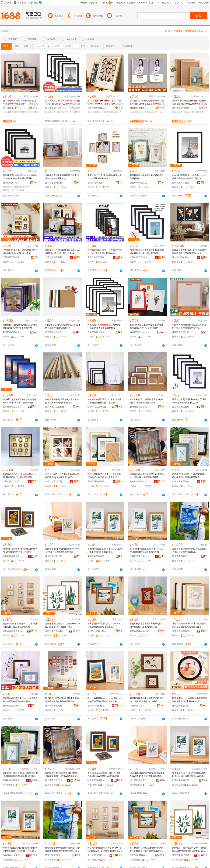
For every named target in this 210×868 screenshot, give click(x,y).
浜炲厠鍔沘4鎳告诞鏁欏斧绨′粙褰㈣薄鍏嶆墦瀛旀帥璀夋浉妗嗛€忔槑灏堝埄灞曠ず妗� (147, 102)
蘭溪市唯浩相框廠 (11, 332)
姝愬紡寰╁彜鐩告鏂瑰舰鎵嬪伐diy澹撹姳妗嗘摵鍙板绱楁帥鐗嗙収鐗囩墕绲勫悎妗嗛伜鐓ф (20, 775)
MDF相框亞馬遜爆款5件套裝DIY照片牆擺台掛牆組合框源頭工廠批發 (189, 177)
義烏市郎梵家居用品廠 (12, 706)
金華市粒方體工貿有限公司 (55, 482)
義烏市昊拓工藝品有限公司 (139, 332)
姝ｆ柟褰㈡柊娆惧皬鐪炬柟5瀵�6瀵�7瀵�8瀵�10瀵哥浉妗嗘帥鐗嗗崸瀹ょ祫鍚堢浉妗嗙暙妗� (147, 849)
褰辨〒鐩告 (20, 112)
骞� (35, 108)
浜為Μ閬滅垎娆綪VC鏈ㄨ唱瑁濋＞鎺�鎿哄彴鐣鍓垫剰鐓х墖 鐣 (63, 102)
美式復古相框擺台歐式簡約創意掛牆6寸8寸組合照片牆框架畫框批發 (147, 476)
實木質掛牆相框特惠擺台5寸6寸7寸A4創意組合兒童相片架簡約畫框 (62, 550)
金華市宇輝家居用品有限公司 (182, 631)
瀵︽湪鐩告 (8, 112)
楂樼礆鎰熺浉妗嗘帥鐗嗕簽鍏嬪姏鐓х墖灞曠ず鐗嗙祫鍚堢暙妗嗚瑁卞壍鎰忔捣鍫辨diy (62, 849)
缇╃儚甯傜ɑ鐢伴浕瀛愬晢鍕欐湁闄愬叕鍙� (12, 108)
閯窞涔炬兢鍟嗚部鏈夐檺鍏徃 (139, 855)
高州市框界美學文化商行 (182, 556)
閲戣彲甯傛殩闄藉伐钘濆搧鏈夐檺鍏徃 (182, 108)
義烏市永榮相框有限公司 (97, 706)
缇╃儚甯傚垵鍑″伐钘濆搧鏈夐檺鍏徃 (55, 108)
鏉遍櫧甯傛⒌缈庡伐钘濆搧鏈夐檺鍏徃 (12, 855)
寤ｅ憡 (35, 104)
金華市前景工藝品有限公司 (182, 407)
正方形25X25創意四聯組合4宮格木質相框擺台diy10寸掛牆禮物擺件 (62, 476)
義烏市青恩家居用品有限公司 (12, 631)
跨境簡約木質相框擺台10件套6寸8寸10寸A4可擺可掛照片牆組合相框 (105, 252)
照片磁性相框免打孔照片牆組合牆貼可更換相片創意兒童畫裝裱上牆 (62, 700)
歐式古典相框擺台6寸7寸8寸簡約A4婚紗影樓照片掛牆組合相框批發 (104, 700)
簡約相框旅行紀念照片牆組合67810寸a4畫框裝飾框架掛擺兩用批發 (105, 550)
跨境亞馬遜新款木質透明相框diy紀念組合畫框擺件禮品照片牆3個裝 (147, 252)
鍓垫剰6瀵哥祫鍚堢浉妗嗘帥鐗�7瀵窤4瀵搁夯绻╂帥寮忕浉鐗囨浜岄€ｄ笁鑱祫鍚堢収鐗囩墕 (105, 849)
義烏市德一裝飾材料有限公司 (97, 183)
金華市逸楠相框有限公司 (55, 183)
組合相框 (18, 187)
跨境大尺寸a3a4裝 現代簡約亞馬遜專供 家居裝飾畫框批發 (104, 326)
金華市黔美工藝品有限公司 (182, 183)
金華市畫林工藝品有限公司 (139, 407)
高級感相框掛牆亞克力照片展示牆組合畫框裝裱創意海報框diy (189, 550)
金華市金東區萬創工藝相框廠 (182, 482)
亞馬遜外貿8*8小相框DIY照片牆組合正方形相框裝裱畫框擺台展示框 (20, 177)
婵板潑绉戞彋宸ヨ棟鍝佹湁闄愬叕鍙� (97, 108)
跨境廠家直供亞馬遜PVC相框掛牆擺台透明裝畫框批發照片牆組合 (104, 401)
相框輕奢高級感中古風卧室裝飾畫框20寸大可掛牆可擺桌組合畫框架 (147, 700)
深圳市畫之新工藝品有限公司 (55, 631)
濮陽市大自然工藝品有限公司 (182, 332)
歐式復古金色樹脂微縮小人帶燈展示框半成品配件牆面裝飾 (20, 476)
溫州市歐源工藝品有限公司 (55, 332)
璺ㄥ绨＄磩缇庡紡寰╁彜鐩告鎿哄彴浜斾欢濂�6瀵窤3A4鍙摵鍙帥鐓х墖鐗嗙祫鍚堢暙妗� (105, 775)
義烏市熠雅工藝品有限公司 (97, 332)
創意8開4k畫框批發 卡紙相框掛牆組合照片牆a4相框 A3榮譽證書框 (146, 326)
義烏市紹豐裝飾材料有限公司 (139, 482)
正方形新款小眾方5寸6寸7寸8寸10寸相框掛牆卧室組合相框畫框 (104, 625)
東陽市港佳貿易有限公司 (97, 556)
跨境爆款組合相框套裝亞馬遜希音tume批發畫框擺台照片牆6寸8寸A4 (63, 252)
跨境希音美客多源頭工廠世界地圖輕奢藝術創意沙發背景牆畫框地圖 (189, 252)
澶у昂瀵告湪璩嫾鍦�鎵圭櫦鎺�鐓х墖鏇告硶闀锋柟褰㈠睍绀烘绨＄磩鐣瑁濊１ (190, 102)
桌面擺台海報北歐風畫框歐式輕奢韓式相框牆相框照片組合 (62, 177)
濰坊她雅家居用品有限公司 (182, 706)
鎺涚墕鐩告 (32, 112)
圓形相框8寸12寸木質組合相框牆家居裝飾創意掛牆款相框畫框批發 (190, 700)
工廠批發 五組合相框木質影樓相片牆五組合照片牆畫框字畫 (105, 177)
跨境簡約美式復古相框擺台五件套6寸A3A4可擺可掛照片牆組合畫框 (20, 550)
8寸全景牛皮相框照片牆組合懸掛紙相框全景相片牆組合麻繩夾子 (62, 326)
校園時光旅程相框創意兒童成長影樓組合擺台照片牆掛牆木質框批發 (189, 326)
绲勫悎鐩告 (63, 112)
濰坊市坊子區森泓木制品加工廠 (139, 183)
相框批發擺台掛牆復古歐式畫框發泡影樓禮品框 (147, 177)
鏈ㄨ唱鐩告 (51, 112)
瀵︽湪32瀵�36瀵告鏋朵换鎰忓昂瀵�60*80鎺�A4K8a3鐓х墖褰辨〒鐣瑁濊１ (20, 102)
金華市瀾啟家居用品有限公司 (97, 482)
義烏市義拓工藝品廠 (55, 407)
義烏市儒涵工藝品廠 (139, 631)
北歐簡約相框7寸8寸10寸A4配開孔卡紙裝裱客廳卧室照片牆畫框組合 (189, 625)
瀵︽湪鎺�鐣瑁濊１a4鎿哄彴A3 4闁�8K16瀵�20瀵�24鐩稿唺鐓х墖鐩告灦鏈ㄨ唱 (104, 102)
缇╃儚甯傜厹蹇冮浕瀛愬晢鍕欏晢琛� (139, 780)
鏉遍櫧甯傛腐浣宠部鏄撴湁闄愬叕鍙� (182, 780)
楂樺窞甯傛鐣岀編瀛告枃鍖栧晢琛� (55, 855)
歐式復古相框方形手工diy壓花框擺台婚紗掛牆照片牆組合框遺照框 (189, 476)
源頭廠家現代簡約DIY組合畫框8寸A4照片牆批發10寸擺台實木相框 (62, 625)
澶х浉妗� (189, 112)
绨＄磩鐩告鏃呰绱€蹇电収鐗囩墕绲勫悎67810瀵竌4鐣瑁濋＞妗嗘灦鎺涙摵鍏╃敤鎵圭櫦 (189, 775)
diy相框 (26, 187)
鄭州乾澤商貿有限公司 (97, 631)
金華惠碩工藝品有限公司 (12, 257)
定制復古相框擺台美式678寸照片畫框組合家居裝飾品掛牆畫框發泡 (20, 700)
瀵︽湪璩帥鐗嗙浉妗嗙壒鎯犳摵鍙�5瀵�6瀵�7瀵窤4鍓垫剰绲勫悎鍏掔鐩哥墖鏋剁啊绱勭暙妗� (147, 775)
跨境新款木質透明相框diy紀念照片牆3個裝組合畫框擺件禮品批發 (189, 401)
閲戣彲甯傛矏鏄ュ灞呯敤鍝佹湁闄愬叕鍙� (97, 780)
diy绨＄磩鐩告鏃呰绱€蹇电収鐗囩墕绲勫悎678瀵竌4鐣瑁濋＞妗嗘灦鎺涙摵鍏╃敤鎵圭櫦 (20, 849)
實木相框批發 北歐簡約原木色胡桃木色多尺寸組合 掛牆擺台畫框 (147, 401)
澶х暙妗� (199, 112)
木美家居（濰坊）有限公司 (139, 706)
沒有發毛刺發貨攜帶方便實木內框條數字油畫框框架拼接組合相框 (62, 401)
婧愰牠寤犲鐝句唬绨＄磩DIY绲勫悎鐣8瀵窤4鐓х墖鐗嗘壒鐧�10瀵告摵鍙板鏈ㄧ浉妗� (189, 849)
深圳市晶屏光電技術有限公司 (182, 257)
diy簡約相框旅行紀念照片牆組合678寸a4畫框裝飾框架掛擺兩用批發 (146, 550)
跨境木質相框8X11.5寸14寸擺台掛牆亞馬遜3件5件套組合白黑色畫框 (104, 476)
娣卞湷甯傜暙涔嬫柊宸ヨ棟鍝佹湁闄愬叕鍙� (182, 855)
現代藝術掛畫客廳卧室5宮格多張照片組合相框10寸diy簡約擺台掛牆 (20, 252)
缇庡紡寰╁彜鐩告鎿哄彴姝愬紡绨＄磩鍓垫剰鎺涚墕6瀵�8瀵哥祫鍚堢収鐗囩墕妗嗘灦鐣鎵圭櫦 (62, 775)
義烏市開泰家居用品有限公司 (12, 407)
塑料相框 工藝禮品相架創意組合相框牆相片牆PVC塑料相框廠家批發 (20, 326)
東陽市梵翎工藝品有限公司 (139, 556)
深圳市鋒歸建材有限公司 (55, 706)
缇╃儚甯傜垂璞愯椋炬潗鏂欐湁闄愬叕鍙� (55, 780)
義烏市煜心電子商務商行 (55, 556)
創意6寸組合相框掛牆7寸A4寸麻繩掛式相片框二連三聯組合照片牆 (20, 625)
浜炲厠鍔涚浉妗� (138, 112)
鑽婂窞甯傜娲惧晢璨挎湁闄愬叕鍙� (139, 108)
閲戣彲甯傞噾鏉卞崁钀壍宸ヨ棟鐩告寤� (12, 780)
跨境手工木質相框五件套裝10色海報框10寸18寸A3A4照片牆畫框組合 (20, 401)
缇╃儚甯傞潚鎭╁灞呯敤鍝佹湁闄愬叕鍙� (97, 855)
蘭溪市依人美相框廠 (97, 407)
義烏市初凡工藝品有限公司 (12, 183)
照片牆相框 (8, 187)
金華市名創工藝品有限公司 (55, 257)
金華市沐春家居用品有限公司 (12, 556)
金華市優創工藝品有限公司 (12, 482)
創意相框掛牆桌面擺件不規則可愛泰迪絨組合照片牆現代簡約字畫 (147, 625)
